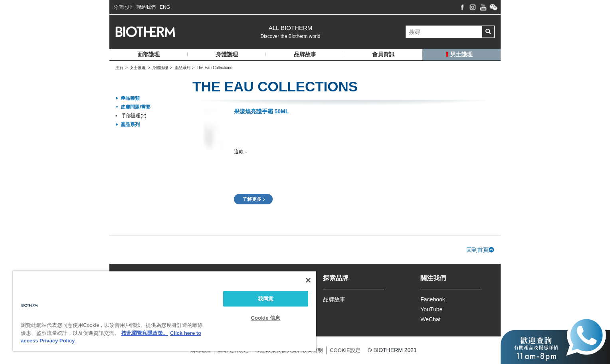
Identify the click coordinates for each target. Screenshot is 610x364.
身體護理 (227, 54)
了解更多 (252, 199)
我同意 (266, 299)
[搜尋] (444, 32)
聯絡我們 (146, 7)
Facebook (433, 299)
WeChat (430, 319)
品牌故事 (334, 299)
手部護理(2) (134, 116)
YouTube (431, 309)
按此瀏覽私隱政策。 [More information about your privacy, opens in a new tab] (145, 333)
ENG (165, 7)
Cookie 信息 (265, 318)
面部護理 (149, 54)
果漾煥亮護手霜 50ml (261, 111)
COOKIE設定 (345, 350)
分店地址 (123, 7)
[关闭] (308, 280)
